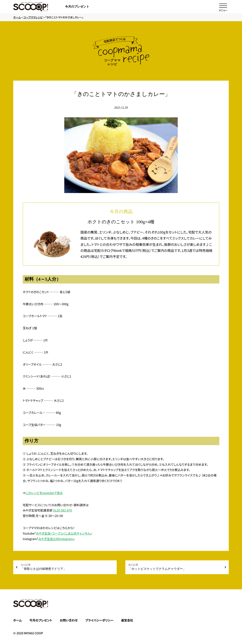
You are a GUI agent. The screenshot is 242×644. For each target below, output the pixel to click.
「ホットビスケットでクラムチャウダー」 (175, 567)
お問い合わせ (69, 620)
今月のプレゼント (77, 7)
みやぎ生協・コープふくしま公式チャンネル (63, 533)
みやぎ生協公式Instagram (56, 539)
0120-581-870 (63, 510)
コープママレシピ (33, 17)
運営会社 (127, 620)
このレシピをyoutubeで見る (44, 493)
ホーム (17, 17)
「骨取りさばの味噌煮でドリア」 (67, 567)
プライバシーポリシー (99, 620)
